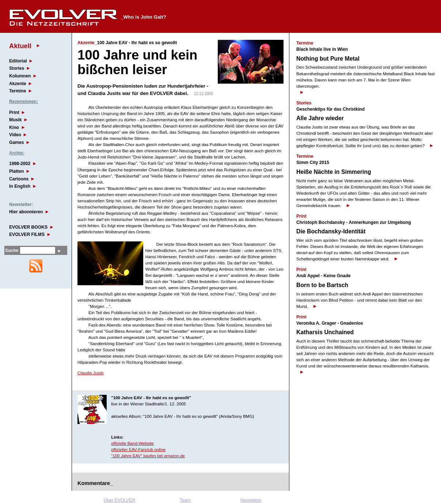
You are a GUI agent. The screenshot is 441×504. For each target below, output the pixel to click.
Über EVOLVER (119, 500)
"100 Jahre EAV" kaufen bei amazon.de (148, 456)
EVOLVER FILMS (27, 234)
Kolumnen (20, 76)
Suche (12, 251)
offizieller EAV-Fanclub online (138, 450)
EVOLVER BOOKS (28, 227)
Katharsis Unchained (325, 332)
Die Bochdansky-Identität (331, 231)
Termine (18, 91)
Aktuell (20, 46)
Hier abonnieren (26, 212)
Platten (17, 171)
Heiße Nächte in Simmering (334, 172)
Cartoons (19, 179)
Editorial (18, 61)
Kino (14, 127)
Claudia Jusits (91, 373)
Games (17, 142)
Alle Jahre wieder (320, 118)
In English (20, 186)
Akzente (18, 84)
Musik (15, 120)
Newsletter (251, 500)
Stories (17, 68)
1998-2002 (20, 164)
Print (14, 112)
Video (15, 135)
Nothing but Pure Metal (328, 59)
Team (185, 500)
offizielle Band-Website (132, 443)
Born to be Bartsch (322, 285)
